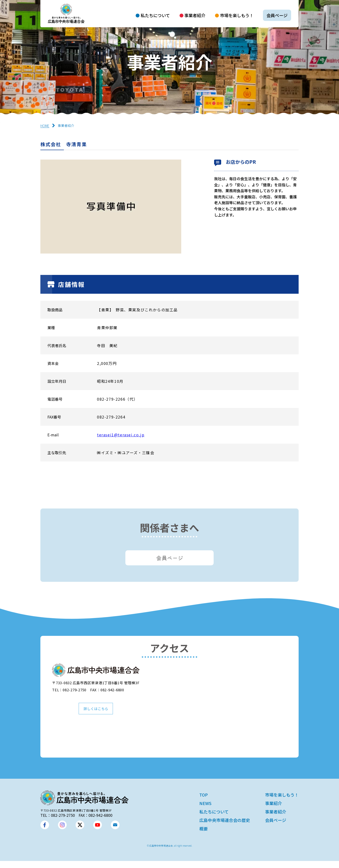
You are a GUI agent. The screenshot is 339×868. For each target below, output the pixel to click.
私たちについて (155, 15)
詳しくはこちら (96, 715)
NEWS (205, 810)
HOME (45, 126)
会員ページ (277, 15)
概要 (204, 836)
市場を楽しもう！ (237, 15)
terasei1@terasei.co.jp (121, 435)
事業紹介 (274, 810)
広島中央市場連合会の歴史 (225, 827)
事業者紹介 (195, 15)
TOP (204, 802)
